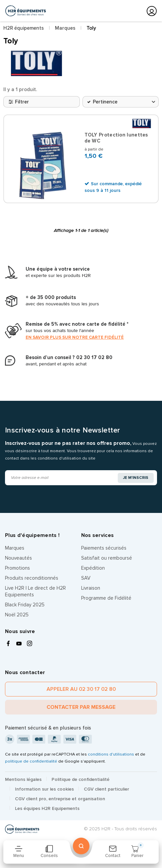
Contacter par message (81, 707)
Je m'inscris (136, 478)
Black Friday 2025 (25, 605)
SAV (86, 578)
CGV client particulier (106, 789)
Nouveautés (18, 558)
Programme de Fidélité (106, 598)
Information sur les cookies (44, 789)
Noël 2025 (17, 615)
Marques (15, 548)
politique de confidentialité (31, 761)
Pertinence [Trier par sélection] (105, 102)
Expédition (93, 568)
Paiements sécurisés (104, 548)
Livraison (91, 588)
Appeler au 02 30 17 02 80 (81, 689)
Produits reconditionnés (32, 578)
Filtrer (19, 102)
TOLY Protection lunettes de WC (116, 138)
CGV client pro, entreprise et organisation (60, 799)
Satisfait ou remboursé (107, 558)
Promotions (17, 568)
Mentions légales (23, 779)
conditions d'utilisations (111, 754)
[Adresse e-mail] (62, 478)
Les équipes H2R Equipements (47, 808)
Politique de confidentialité (81, 779)
